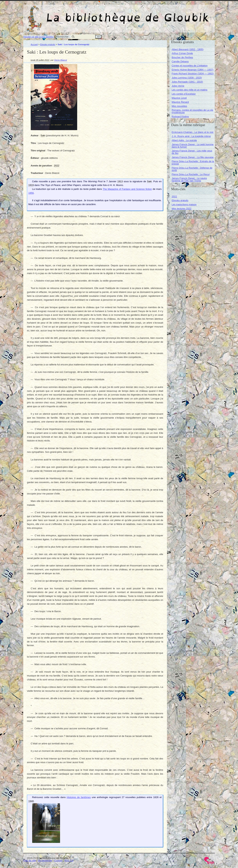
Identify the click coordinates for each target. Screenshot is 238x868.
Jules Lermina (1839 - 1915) (187, 78)
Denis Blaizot (61, 60)
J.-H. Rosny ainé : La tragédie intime (191, 136)
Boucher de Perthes (182, 57)
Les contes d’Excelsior (184, 94)
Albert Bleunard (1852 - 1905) (188, 49)
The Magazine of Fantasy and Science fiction (127, 189)
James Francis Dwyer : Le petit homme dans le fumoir (193, 146)
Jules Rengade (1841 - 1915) (187, 82)
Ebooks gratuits (48, 44)
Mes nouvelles (179, 106)
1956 (31, 193)
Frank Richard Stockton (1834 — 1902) (193, 74)
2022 (174, 196)
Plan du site (30, 860)
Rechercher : (63, 37)
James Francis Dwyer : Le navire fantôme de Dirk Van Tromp (189, 179)
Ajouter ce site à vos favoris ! (39, 37)
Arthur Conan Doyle (182, 53)
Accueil (34, 44)
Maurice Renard (180, 102)
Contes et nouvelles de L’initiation (190, 66)
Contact (58, 860)
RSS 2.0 (69, 860)
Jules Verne (178, 86)
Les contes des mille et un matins (189, 90)
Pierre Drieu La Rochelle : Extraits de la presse (193, 163)
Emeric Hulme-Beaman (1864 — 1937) (193, 70)
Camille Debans (180, 61)
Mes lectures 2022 (181, 209)
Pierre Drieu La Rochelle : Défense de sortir (192, 169)
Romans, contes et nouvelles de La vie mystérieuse (192, 111)
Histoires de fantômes (79, 797)
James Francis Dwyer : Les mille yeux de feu (192, 152)
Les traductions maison (184, 204)
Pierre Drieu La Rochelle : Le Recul (191, 174)
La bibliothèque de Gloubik (158, 15)
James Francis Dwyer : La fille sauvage (193, 157)
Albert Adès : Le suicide (184, 140)
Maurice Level (179, 98)
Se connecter (45, 860)
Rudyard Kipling (180, 116)
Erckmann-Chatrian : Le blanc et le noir (193, 132)
